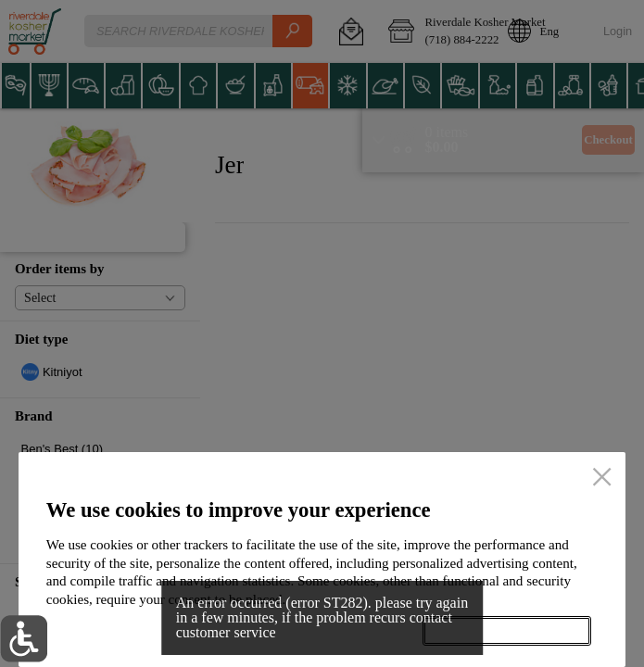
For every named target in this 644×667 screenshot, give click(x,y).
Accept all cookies (507, 631)
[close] (602, 478)
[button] (24, 639)
